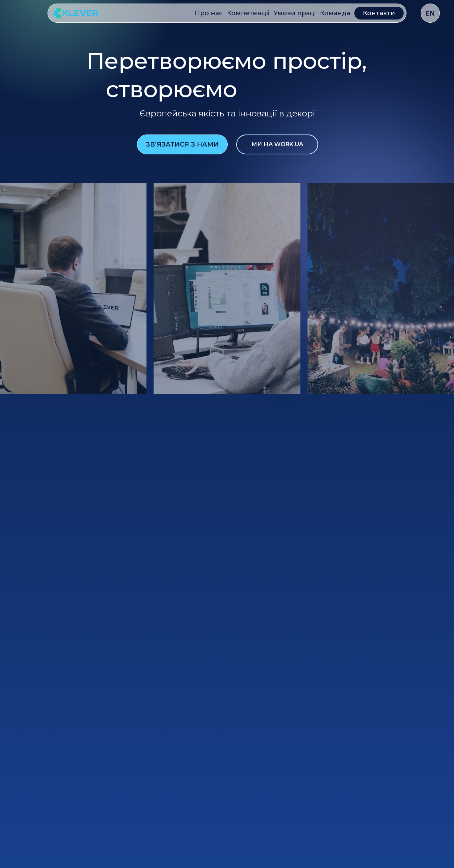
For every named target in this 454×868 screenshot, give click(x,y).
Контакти (379, 13)
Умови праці (295, 13)
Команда (335, 13)
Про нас (209, 13)
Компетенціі (248, 13)
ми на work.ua (277, 144)
